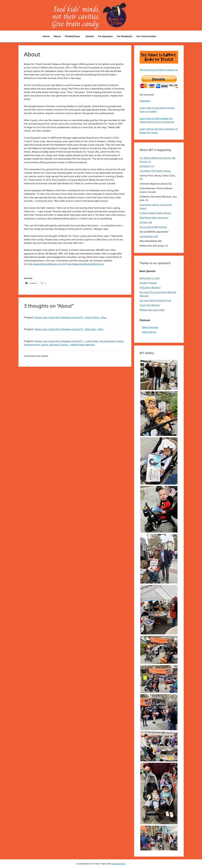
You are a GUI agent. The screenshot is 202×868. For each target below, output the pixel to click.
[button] (73, 36)
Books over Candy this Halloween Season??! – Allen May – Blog (69, 329)
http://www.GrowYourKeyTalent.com (86, 264)
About (57, 36)
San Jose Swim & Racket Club (155, 300)
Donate (90, 36)
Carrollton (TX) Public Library (155, 171)
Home (46, 36)
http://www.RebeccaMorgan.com (45, 264)
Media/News (72, 36)
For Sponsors (105, 36)
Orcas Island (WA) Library (153, 227)
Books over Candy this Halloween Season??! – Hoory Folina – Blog (71, 317)
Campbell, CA (147, 166)
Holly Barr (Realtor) (150, 287)
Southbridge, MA (149, 236)
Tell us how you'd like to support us (159, 70)
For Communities (146, 36)
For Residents (124, 36)
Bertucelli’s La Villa (150, 278)
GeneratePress (119, 864)
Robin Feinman (150, 327)
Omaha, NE (146, 222)
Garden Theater (149, 283)
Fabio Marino (149, 332)
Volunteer (145, 101)
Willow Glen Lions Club (152, 310)
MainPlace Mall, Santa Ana (154, 218)
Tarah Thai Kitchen (150, 305)
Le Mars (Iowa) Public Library (156, 213)
